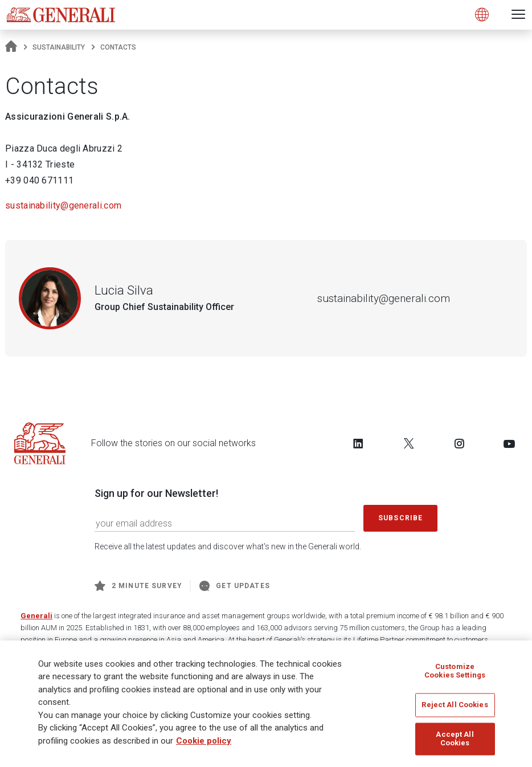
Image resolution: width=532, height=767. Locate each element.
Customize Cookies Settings (455, 671)
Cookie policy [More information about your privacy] (204, 741)
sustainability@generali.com (63, 205)
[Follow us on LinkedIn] (358, 443)
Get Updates (235, 586)
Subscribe (400, 518)
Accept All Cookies (455, 739)
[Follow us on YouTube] (509, 443)
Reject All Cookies (455, 705)
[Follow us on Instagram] (459, 443)
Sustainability (59, 47)
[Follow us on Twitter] (409, 443)
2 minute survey (138, 586)
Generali (36, 616)
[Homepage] (11, 47)
